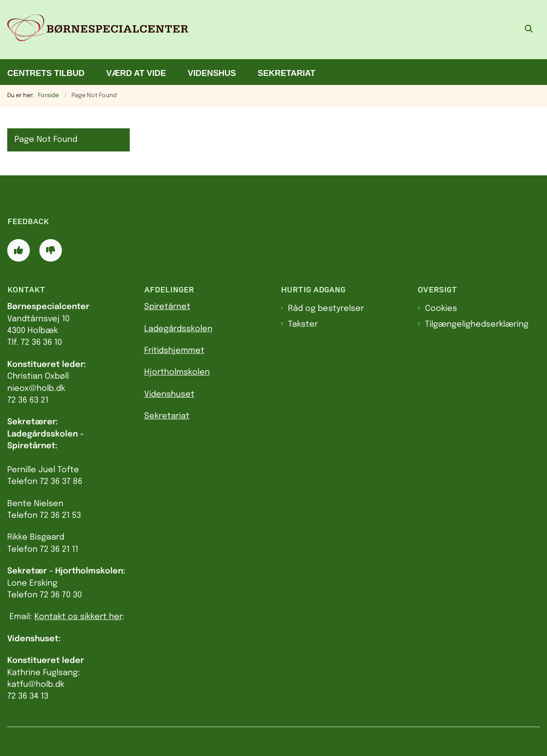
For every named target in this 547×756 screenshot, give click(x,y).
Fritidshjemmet (174, 351)
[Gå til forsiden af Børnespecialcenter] (94, 30)
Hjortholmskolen (177, 372)
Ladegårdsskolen (178, 329)
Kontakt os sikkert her (78, 617)
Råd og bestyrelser (326, 309)
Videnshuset (169, 394)
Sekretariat (287, 73)
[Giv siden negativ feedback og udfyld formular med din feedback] (51, 250)
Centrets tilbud (46, 73)
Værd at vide (136, 73)
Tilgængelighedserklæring (477, 324)
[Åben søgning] (529, 30)
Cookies (441, 309)
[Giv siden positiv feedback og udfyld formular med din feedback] (19, 250)
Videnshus (212, 73)
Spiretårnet (167, 307)
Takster (303, 324)
